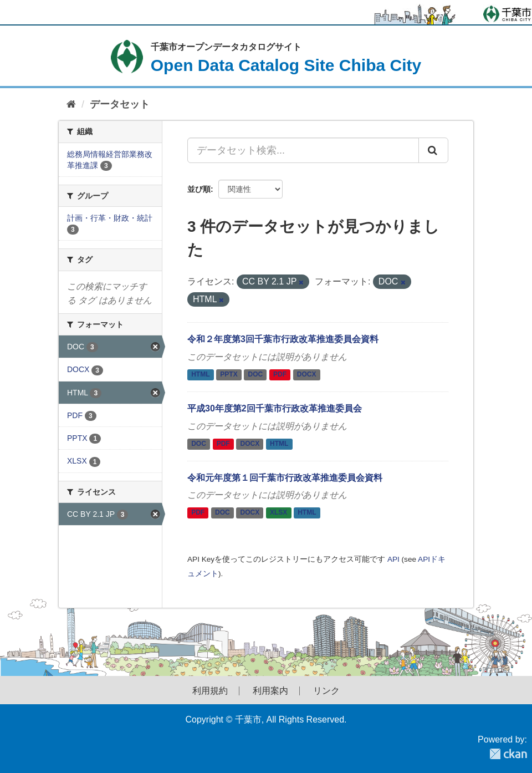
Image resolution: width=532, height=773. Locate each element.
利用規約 (210, 691)
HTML (200, 375)
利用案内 (270, 691)
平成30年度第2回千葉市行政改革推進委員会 (275, 408)
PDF (280, 375)
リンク (326, 691)
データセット (120, 104)
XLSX (278, 513)
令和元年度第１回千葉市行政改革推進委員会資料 (285, 478)
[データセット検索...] (303, 150)
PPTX (229, 375)
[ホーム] (71, 105)
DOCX (307, 375)
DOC (256, 375)
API (393, 559)
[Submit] (433, 150)
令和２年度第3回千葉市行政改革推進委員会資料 (283, 339)
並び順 (199, 189)
